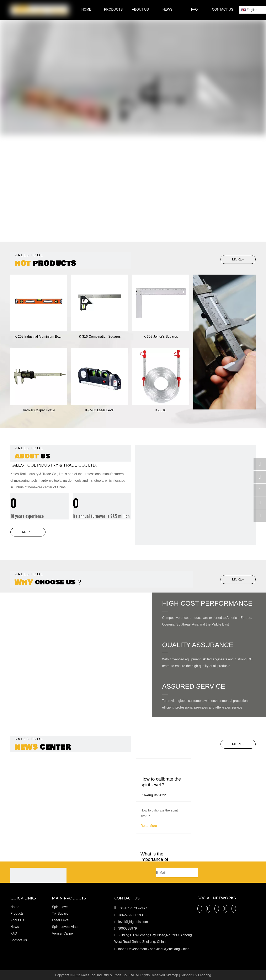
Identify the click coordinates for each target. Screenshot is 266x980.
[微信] (234, 909)
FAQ (14, 933)
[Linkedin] (208, 909)
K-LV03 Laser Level (100, 410)
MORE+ (238, 259)
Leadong (204, 975)
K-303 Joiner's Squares (161, 337)
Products (17, 913)
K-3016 (161, 410)
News (15, 927)
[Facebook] (200, 909)
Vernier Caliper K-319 (39, 410)
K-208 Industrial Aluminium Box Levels (43, 337)
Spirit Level (60, 907)
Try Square (60, 913)
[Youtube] (225, 909)
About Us (17, 920)
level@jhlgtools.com (133, 922)
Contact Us (19, 940)
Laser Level (61, 920)
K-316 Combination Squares (100, 337)
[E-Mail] (177, 873)
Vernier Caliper (63, 933)
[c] (195, 505)
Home (15, 907)
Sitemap (172, 975)
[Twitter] (217, 909)
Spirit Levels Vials (65, 927)
